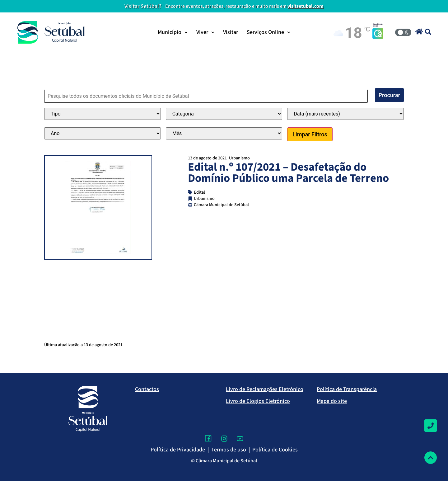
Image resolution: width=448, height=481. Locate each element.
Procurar (389, 95)
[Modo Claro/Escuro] (403, 32)
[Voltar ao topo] (431, 458)
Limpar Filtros (310, 134)
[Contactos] (431, 426)
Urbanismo (239, 158)
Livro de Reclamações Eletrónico (265, 389)
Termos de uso (229, 450)
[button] (419, 31)
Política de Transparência (347, 389)
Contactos (147, 389)
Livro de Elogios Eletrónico (258, 401)
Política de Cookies (275, 450)
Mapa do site (332, 401)
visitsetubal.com (306, 6)
